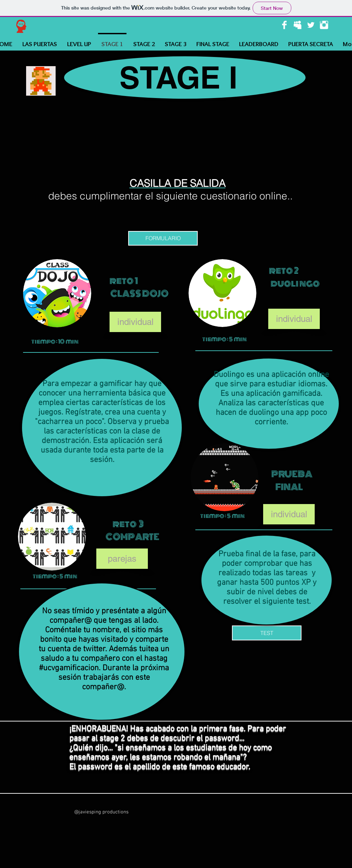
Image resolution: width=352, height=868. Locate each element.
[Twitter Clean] (311, 25)
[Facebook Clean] (284, 25)
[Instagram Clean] (324, 25)
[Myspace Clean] (298, 25)
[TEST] (267, 633)
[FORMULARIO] (163, 238)
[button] (135, 322)
